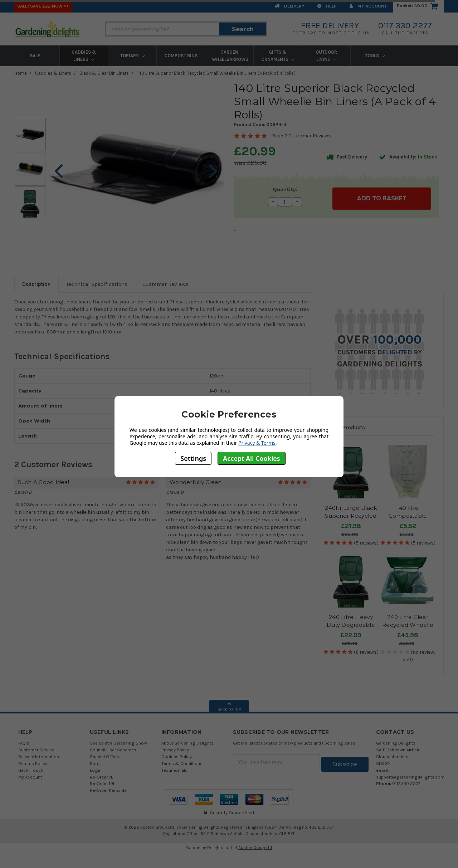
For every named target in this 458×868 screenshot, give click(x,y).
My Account (368, 6)
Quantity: (285, 189)
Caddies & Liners (84, 56)
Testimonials (174, 770)
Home (21, 73)
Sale (35, 56)
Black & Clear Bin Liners (104, 73)
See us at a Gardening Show (118, 743)
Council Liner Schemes (113, 750)
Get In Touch (31, 770)
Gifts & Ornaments (278, 56)
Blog (95, 763)
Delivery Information (39, 757)
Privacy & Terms (257, 443)
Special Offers (104, 757)
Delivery (290, 6)
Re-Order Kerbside (108, 790)
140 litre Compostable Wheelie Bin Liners (408, 516)
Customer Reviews (165, 284)
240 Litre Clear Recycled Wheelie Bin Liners (408, 625)
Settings (193, 458)
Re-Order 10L (103, 783)
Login (96, 770)
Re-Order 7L (101, 777)
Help (327, 6)
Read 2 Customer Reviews (301, 136)
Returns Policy (33, 763)
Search (243, 29)
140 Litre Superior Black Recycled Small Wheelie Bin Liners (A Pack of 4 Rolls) (216, 73)
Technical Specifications (97, 284)
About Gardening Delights (187, 743)
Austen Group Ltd (255, 848)
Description (36, 284)
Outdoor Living (326, 56)
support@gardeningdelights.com (410, 777)
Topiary (132, 56)
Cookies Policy (177, 757)
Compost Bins (181, 56)
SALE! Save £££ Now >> (43, 6)
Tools (375, 56)
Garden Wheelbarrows (230, 56)
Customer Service (36, 750)
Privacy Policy (175, 750)
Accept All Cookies (252, 458)
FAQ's (24, 743)
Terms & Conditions (182, 763)
